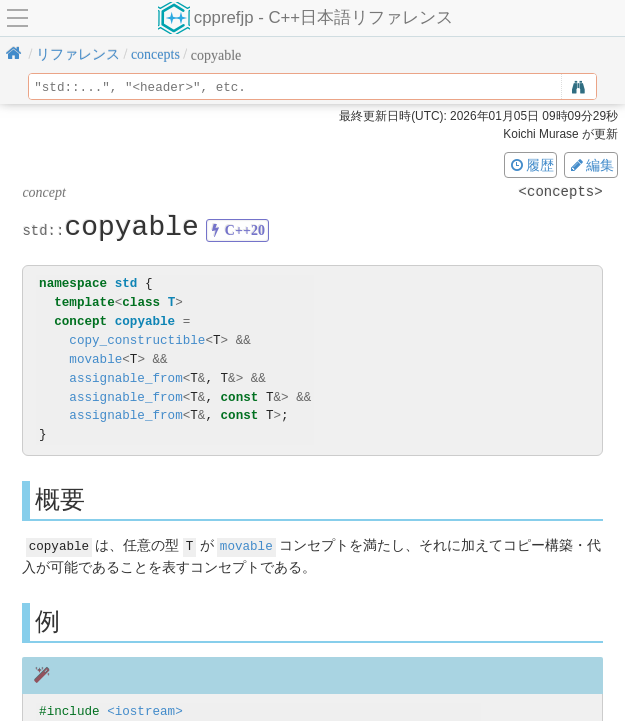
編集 (591, 165)
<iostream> (145, 710)
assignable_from (125, 378)
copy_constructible (137, 340)
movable (95, 359)
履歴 (531, 165)
